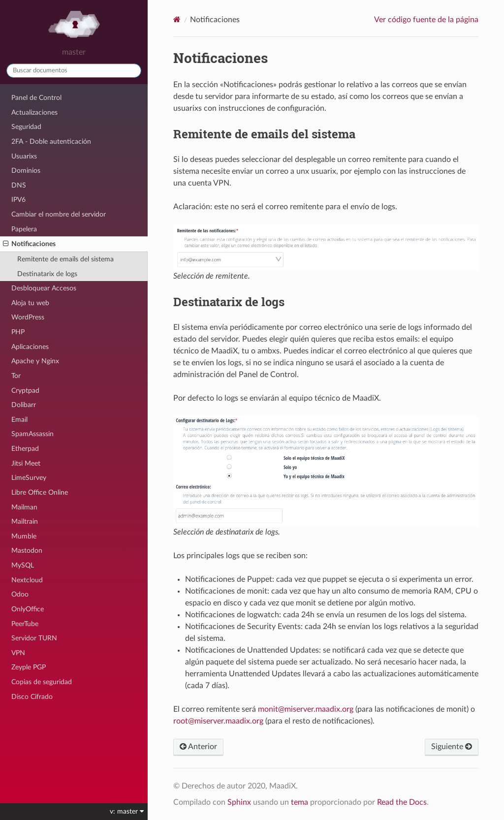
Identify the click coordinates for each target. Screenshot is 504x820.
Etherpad (25, 449)
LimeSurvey (29, 478)
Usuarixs (24, 156)
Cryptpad (25, 391)
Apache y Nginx (35, 361)
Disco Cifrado (32, 697)
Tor (16, 376)
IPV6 (18, 200)
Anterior (198, 747)
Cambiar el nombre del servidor (59, 214)
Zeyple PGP (29, 667)
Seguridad (26, 127)
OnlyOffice (28, 609)
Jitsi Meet (26, 463)
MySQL (23, 565)
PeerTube (25, 624)
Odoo (20, 594)
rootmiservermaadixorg (218, 721)
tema (299, 802)
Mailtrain (25, 521)
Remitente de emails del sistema (65, 259)
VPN (18, 653)
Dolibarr (24, 405)
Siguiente (452, 747)
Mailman (24, 507)
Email (19, 420)
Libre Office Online (40, 492)
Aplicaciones (30, 347)
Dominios (26, 171)
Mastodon (27, 551)
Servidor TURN (34, 638)
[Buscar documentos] (74, 71)
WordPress (28, 317)
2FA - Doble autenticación (51, 142)
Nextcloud (27, 580)
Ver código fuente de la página (426, 20)
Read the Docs (402, 802)
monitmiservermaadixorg (306, 709)
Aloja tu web (30, 303)
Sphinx (239, 802)
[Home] (177, 19)
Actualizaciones (34, 112)
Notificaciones (29, 244)
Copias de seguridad (42, 682)
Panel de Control (36, 98)
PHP (18, 332)
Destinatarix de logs (47, 274)
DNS (19, 185)
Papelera (24, 229)
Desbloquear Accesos (44, 288)
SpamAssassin (32, 434)
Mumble (24, 536)
